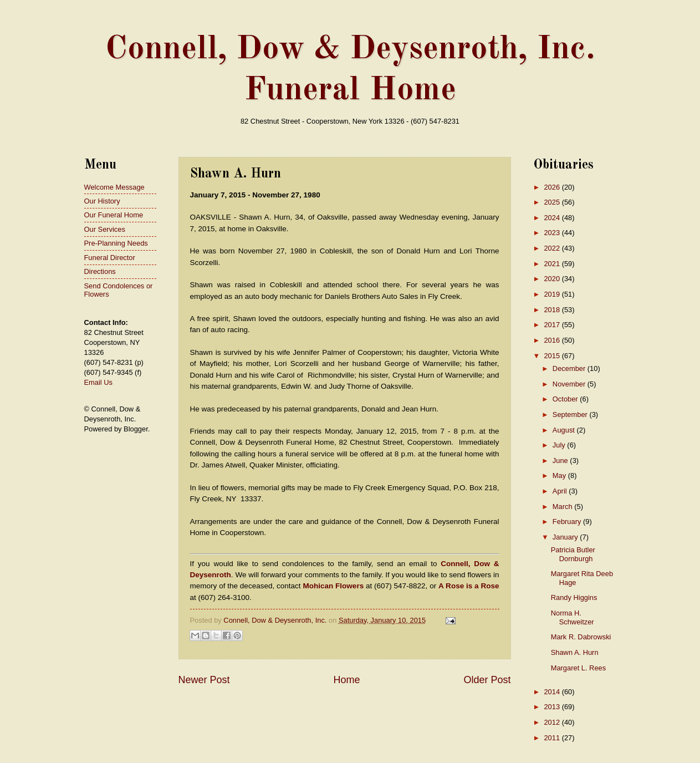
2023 (553, 233)
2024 (553, 218)
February (568, 522)
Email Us (99, 382)
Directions (100, 271)
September (571, 414)
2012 (553, 722)
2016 (553, 340)
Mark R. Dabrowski (581, 637)
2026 (553, 187)
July (560, 445)
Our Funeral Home (114, 215)
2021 (553, 264)
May (560, 475)
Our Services (105, 229)
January (566, 537)
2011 (553, 738)
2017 (553, 325)
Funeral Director (110, 258)
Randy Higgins (574, 597)
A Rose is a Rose (469, 586)
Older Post (487, 680)
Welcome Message (114, 187)
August (565, 430)
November (570, 384)
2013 (553, 707)
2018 (553, 310)
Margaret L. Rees (578, 668)
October (566, 399)
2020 (553, 279)
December (570, 368)
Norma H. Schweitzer (573, 617)
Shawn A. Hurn (575, 652)
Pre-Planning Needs (116, 243)
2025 (553, 202)
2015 (553, 356)
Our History (102, 201)
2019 (553, 294)
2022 (553, 248)
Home (346, 680)
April (561, 491)
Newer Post (204, 680)
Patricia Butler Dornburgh (573, 554)
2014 (553, 692)
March (563, 507)
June (561, 461)
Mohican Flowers (333, 586)
